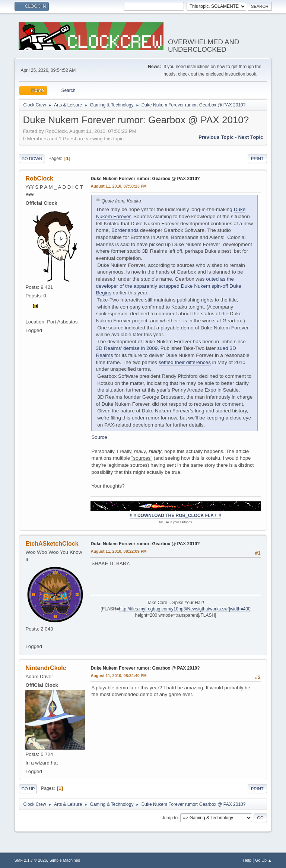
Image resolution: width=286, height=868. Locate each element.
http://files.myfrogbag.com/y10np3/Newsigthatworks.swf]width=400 (185, 609)
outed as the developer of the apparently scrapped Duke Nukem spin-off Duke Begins (168, 286)
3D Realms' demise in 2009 (127, 348)
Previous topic (216, 137)
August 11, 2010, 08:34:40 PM (118, 676)
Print (257, 159)
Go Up (28, 789)
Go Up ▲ (263, 860)
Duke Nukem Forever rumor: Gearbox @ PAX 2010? (145, 179)
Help (247, 860)
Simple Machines (65, 860)
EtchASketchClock (52, 544)
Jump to (170, 818)
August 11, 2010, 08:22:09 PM (118, 551)
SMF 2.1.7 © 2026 (31, 860)
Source (99, 437)
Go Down (32, 159)
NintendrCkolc (46, 668)
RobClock (39, 178)
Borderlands (125, 230)
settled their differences (185, 362)
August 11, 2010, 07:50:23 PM (118, 186)
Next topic (250, 137)
